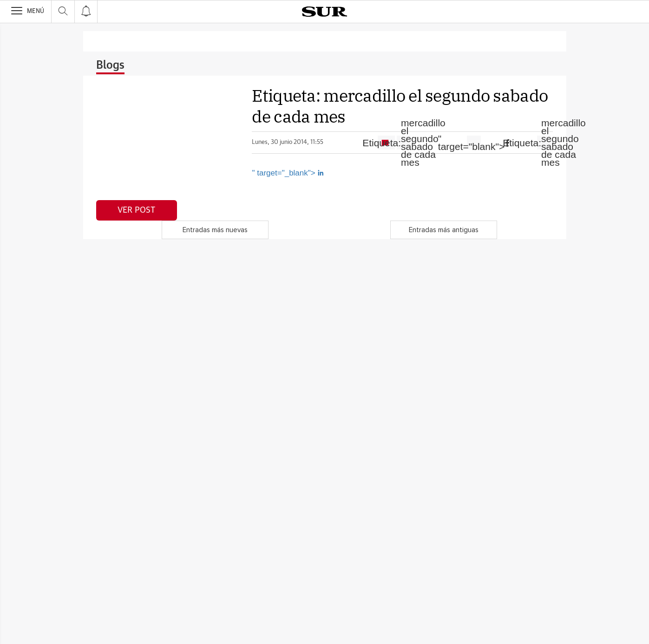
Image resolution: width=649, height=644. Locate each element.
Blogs (110, 65)
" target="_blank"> (288, 173)
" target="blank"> (474, 143)
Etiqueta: (404, 143)
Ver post (136, 210)
